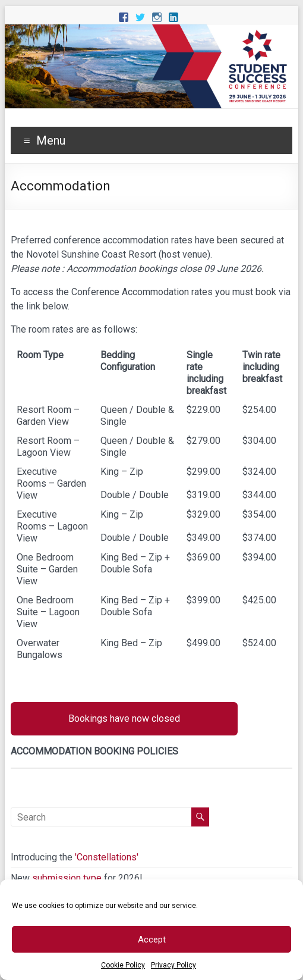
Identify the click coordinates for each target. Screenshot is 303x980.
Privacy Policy (173, 965)
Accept (152, 940)
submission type (67, 878)
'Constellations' (107, 857)
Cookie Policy (123, 965)
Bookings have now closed (124, 718)
